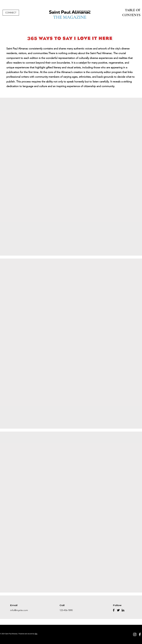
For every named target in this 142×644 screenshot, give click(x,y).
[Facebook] (114, 610)
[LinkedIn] (123, 610)
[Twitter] (118, 610)
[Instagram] (135, 634)
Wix (36, 634)
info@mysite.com (19, 610)
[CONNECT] (11, 13)
